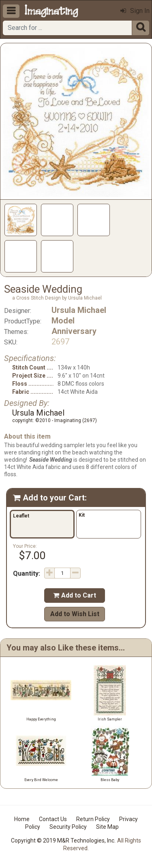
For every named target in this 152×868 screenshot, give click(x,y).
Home (22, 819)
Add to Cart (75, 595)
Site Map (107, 827)
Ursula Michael (79, 310)
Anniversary (74, 331)
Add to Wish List (75, 614)
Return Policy (93, 819)
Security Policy (68, 827)
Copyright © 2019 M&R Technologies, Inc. (63, 841)
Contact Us (53, 819)
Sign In (135, 11)
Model (63, 321)
